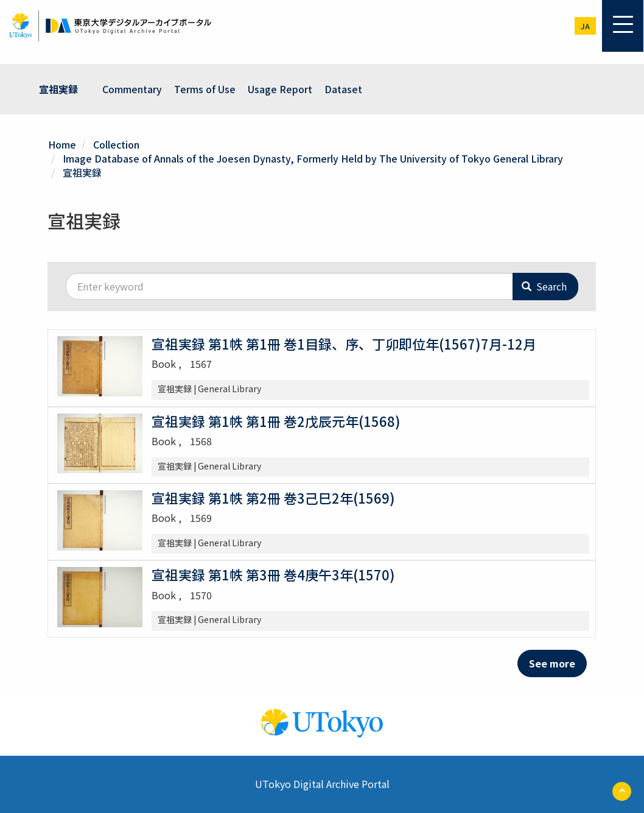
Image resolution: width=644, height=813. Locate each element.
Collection (116, 144)
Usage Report (280, 89)
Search (544, 286)
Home (62, 144)
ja (585, 26)
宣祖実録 (58, 89)
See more (552, 663)
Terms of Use (205, 89)
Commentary (132, 89)
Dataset (343, 89)
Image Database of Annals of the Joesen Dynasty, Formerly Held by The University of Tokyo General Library (313, 158)
